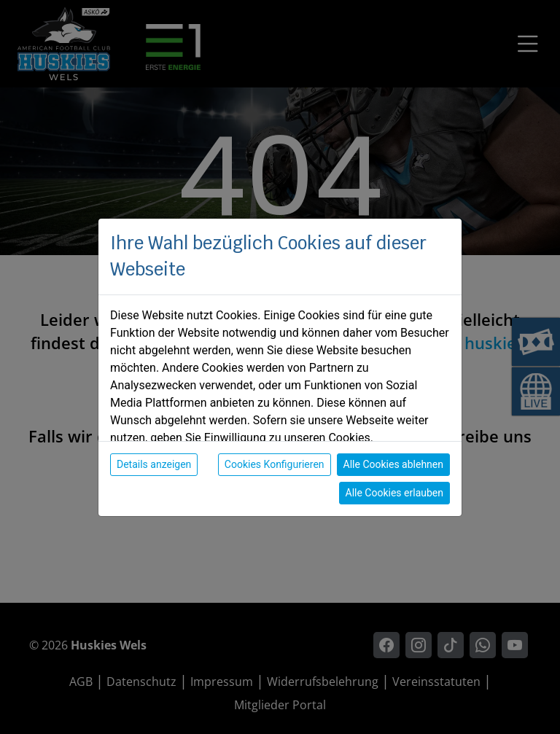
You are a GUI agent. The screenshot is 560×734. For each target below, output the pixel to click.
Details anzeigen (154, 464)
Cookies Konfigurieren (275, 464)
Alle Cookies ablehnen (393, 464)
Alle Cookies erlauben (394, 493)
